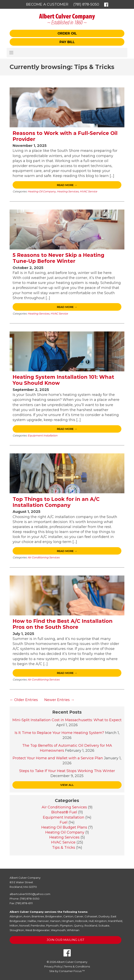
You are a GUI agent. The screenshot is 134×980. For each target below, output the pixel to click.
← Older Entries (24, 700)
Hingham (68, 921)
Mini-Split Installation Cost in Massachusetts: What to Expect (67, 720)
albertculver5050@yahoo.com (30, 894)
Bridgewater (54, 916)
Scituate (104, 926)
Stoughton (17, 930)
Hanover (43, 921)
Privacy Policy (53, 966)
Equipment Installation (43, 435)
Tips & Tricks (64, 847)
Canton (68, 916)
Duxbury (104, 916)
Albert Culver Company (72, 962)
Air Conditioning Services (44, 557)
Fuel (64, 822)
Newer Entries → (59, 700)
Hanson (55, 921)
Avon (27, 916)
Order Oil (67, 33)
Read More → (67, 185)
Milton (14, 926)
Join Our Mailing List (65, 940)
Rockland (91, 926)
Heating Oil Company (42, 191)
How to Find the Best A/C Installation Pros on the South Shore (63, 624)
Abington (16, 916)
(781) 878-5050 (86, 4)
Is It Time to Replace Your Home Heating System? (59, 733)
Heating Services (68, 191)
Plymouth (52, 926)
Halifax (32, 921)
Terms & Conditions (77, 966)
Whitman (73, 930)
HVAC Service (88, 191)
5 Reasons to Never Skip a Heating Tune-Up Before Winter (58, 258)
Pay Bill (67, 42)
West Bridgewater (37, 930)
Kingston (101, 921)
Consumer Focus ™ (72, 971)
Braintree (38, 916)
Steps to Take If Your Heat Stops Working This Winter (67, 771)
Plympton (66, 926)
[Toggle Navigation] (67, 53)
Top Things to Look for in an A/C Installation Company (56, 502)
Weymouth (58, 930)
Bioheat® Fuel (64, 812)
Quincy (79, 926)
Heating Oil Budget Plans (64, 827)
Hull (91, 921)
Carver (79, 916)
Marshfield (115, 921)
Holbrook (81, 921)
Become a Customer (47, 4)
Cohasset (91, 916)
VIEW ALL (67, 785)
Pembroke (38, 926)
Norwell (24, 926)
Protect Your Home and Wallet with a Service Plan (58, 758)
